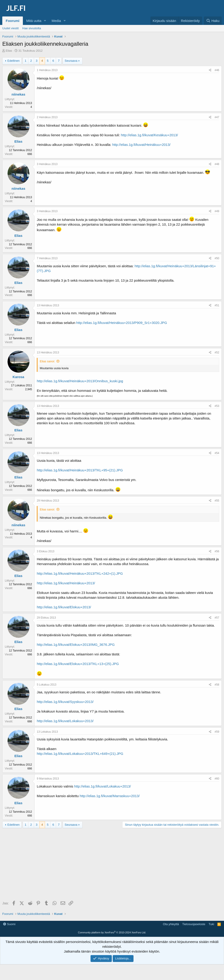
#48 (217, 164)
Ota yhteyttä (171, 924)
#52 (217, 352)
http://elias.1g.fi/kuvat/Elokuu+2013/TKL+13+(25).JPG (78, 664)
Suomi (9, 924)
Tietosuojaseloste (194, 924)
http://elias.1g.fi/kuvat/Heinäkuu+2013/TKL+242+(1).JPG (80, 573)
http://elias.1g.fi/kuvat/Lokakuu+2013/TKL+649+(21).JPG (80, 754)
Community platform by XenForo (112, 932)
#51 (217, 305)
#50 (217, 258)
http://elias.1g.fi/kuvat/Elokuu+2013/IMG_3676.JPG (76, 645)
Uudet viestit (11, 28)
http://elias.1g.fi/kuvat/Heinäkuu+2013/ (141, 145)
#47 (217, 117)
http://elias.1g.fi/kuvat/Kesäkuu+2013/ (149, 135)
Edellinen (13, 61)
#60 (217, 779)
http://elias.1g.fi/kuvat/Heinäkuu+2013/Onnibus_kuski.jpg (80, 381)
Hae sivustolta (32, 28)
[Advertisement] (113, 865)
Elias (9, 51)
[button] (45, 21)
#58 (217, 685)
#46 (217, 70)
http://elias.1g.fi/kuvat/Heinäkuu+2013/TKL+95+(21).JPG (80, 470)
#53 (217, 406)
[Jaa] (210, 70)
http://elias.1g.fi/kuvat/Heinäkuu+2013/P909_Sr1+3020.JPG (122, 323)
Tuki (211, 924)
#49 (217, 211)
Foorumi (13, 21)
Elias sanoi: (47, 361)
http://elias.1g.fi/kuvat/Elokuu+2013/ (64, 607)
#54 (217, 453)
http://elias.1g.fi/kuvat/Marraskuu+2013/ (110, 796)
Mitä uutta (34, 21)
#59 (217, 732)
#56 (217, 551)
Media (56, 21)
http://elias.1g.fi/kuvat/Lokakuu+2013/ (65, 721)
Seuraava (71, 61)
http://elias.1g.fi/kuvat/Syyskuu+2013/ (65, 702)
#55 (217, 501)
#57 (217, 618)
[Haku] (213, 21)
